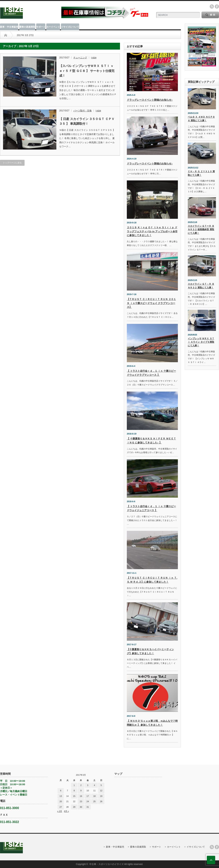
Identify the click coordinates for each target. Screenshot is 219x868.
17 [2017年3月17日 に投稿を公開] (88, 796)
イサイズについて (70, 27)
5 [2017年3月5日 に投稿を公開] (101, 785)
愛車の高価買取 (27, 27)
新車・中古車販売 (9, 27)
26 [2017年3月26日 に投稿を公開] (101, 801)
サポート (41, 27)
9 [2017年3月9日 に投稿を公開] (81, 791)
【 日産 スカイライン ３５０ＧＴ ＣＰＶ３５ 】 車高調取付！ (87, 121)
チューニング (80, 58)
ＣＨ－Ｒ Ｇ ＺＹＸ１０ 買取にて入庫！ (201, 173)
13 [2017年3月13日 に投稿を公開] (61, 796)
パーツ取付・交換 (82, 111)
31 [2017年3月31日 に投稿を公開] (88, 807)
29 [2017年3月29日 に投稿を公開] (74, 807)
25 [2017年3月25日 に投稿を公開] (94, 801)
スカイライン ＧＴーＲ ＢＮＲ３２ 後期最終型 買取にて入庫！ (201, 230)
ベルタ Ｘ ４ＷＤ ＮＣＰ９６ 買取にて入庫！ (201, 119)
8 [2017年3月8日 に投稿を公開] (74, 791)
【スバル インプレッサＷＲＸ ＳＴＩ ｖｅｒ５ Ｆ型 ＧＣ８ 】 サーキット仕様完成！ (87, 71)
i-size (94, 58)
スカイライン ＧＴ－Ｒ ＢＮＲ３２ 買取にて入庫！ (201, 286)
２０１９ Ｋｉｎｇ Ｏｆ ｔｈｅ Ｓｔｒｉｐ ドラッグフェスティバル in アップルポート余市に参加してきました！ (152, 231)
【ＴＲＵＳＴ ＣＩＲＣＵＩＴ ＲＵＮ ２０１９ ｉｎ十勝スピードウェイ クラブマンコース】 (151, 303)
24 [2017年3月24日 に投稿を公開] (88, 801)
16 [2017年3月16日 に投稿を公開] (81, 796)
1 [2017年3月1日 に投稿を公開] (74, 785)
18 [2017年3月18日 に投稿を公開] (94, 796)
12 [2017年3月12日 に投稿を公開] (101, 791)
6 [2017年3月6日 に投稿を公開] (61, 791)
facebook (217, 6)
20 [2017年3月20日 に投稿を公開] (61, 801)
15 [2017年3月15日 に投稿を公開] (74, 796)
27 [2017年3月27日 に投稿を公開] (61, 807)
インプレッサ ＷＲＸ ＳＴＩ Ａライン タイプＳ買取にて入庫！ (201, 342)
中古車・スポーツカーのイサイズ (106, 864)
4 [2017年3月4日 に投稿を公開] (94, 785)
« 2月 (60, 811)
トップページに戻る (12, 163)
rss (212, 6)
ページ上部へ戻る (211, 860)
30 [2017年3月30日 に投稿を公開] (81, 807)
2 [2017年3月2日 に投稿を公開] (81, 785)
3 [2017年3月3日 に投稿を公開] (88, 785)
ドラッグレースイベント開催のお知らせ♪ (150, 100)
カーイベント (53, 27)
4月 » (66, 811)
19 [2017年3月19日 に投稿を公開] (101, 796)
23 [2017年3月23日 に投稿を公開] (81, 801)
